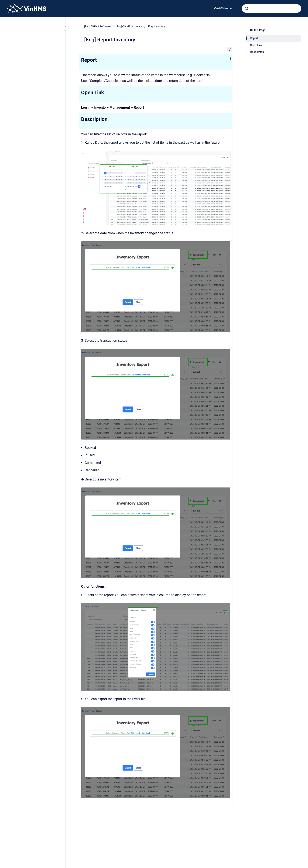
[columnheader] (156, 62)
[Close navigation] (65, 27)
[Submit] (247, 8)
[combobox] (271, 8)
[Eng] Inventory (156, 26)
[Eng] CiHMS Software (97, 26)
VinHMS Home (223, 8)
